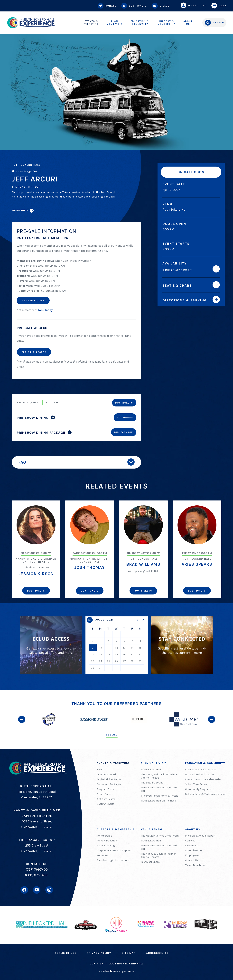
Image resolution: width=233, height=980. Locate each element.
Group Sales (104, 794)
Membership (166, 23)
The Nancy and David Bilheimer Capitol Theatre (159, 776)
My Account (194, 5)
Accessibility (157, 953)
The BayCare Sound (152, 783)
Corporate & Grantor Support (114, 850)
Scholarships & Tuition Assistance (206, 794)
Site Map (129, 953)
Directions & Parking (185, 300)
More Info (20, 210)
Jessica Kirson (36, 574)
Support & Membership (116, 829)
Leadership (192, 845)
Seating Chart (177, 285)
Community (140, 23)
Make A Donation (107, 841)
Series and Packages (109, 784)
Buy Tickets (135, 6)
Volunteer (103, 855)
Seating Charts (106, 804)
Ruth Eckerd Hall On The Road (159, 801)
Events (101, 769)
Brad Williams (143, 564)
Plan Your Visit (154, 763)
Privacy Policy (99, 953)
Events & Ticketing (113, 763)
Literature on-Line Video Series (203, 779)
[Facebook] (24, 890)
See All (112, 735)
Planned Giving (106, 845)
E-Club (161, 6)
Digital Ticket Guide (109, 779)
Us (188, 23)
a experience (116, 971)
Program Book (105, 789)
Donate (108, 6)
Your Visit (115, 23)
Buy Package (124, 432)
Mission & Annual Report (200, 836)
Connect (190, 841)
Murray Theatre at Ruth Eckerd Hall (159, 789)
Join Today (45, 310)
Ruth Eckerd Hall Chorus (200, 774)
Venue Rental (152, 829)
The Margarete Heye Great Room (160, 836)
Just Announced (106, 774)
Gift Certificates (106, 799)
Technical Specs (150, 862)
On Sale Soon (191, 172)
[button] (138, 620)
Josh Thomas (90, 567)
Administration (194, 850)
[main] (116, 345)
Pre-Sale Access (34, 352)
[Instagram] (49, 890)
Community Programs (198, 789)
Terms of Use (66, 953)
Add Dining (125, 417)
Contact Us (192, 860)
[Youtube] (37, 890)
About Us (193, 829)
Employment (193, 855)
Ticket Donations (195, 865)
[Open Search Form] (214, 23)
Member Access (33, 301)
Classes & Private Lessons (201, 769)
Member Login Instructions (113, 860)
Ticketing (92, 23)
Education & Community (205, 763)
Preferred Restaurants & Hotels (160, 796)
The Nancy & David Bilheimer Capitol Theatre (158, 855)
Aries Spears (197, 564)
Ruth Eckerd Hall (151, 769)
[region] (117, 645)
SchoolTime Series (196, 784)
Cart (220, 6)
